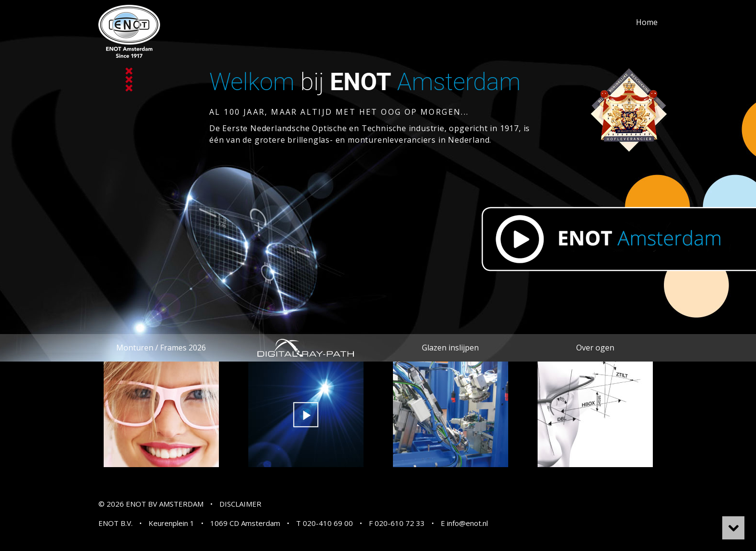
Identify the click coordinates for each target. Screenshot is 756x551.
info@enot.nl (467, 523)
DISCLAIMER (240, 504)
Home (647, 22)
